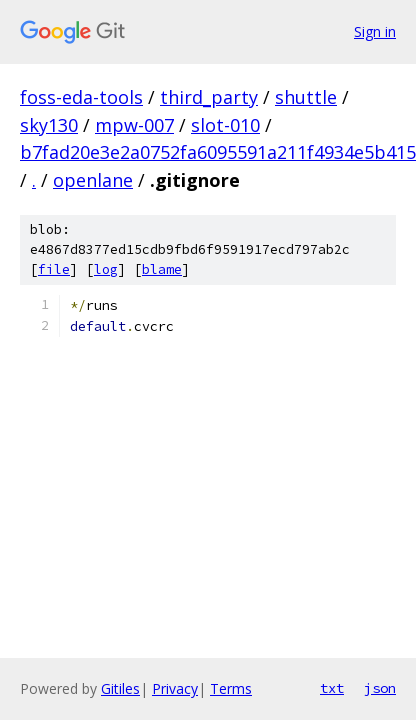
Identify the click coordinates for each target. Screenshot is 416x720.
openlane (93, 180)
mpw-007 (134, 125)
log (106, 269)
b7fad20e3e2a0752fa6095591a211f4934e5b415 (218, 152)
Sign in (375, 31)
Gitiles (120, 688)
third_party (209, 97)
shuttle (306, 97)
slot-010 (225, 125)
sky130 (49, 125)
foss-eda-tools (81, 97)
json (380, 688)
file (54, 269)
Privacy (175, 688)
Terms (231, 688)
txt (332, 688)
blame (162, 269)
